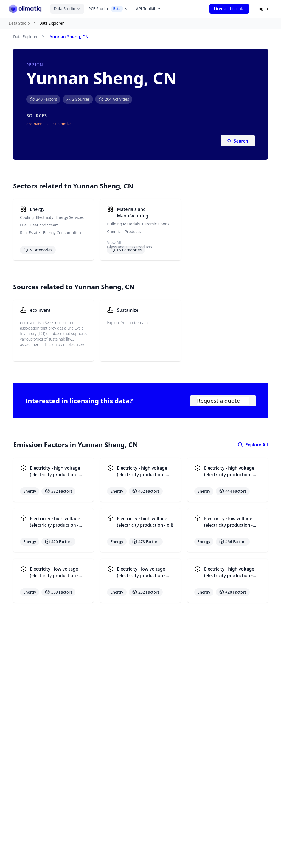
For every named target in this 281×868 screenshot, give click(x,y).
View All (114, 242)
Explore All (253, 445)
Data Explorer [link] (52, 23)
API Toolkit (149, 9)
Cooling (27, 217)
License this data (229, 9)
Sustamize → (65, 124)
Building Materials (123, 224)
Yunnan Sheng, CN (69, 37)
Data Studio (67, 9)
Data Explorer (26, 37)
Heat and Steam (44, 225)
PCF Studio (108, 9)
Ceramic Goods (156, 224)
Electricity (45, 217)
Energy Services (70, 217)
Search (238, 141)
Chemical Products (124, 232)
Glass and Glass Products (130, 247)
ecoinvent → (38, 124)
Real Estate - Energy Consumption (50, 233)
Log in (262, 9)
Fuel (24, 225)
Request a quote (223, 401)
